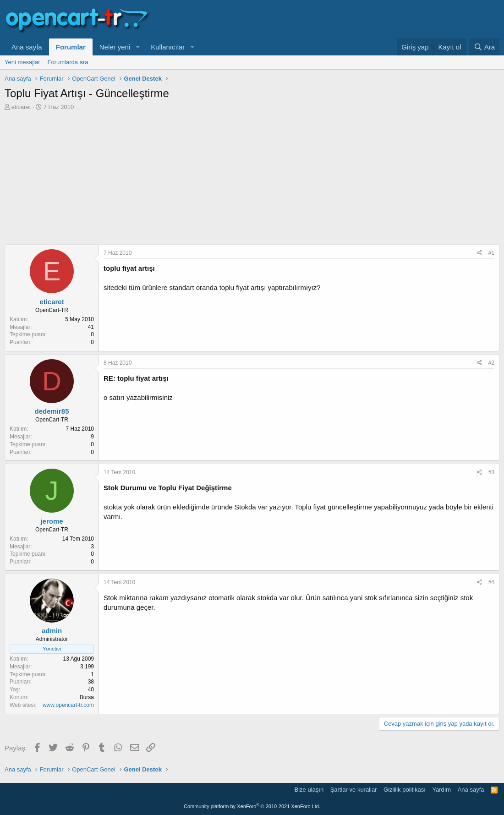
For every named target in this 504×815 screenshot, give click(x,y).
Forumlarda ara (68, 62)
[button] (137, 47)
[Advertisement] (252, 180)
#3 (491, 472)
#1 (491, 253)
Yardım (441, 790)
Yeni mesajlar (22, 62)
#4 (491, 582)
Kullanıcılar (168, 47)
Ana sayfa (27, 47)
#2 (491, 363)
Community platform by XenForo (252, 806)
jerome (52, 521)
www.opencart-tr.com (68, 705)
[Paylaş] (479, 253)
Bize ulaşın (309, 790)
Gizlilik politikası (405, 790)
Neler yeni (115, 47)
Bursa (87, 697)
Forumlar (71, 47)
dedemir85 (52, 411)
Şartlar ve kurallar (354, 790)
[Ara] (484, 47)
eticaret (21, 107)
